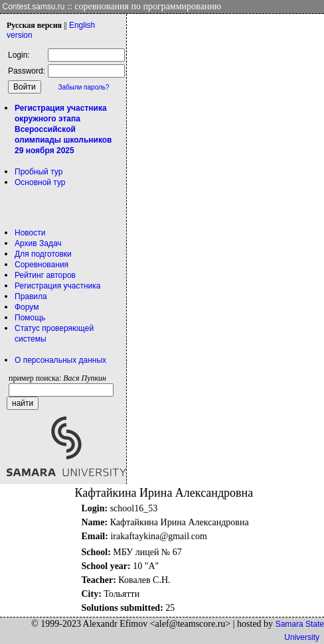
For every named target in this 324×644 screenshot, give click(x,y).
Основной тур (40, 182)
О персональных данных (60, 360)
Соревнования (41, 265)
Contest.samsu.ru (34, 7)
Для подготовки (43, 254)
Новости (30, 233)
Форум (27, 307)
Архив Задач (38, 243)
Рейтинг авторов (45, 275)
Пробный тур (39, 172)
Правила (31, 296)
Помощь (30, 318)
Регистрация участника (57, 286)
